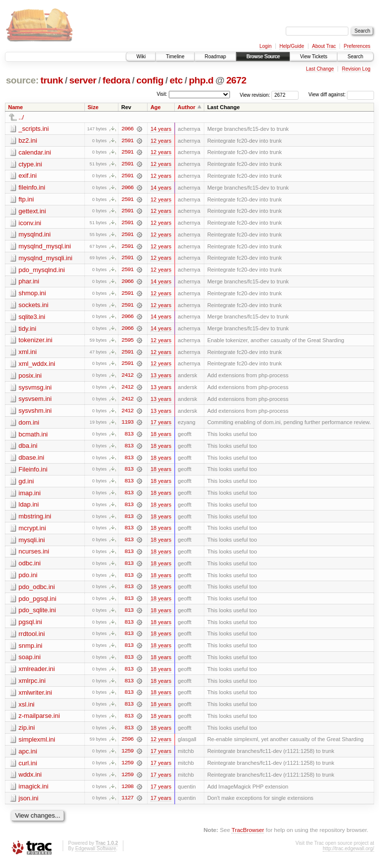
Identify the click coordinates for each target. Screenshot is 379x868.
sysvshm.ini (35, 413)
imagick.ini (34, 792)
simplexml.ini (37, 745)
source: (22, 80)
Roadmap (215, 57)
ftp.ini (26, 200)
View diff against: (341, 95)
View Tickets (314, 57)
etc (176, 80)
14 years (161, 129)
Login (265, 46)
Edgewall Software (95, 854)
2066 (127, 129)
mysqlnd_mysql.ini (45, 247)
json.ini (29, 804)
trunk (52, 80)
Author (187, 107)
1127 (127, 804)
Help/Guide (292, 46)
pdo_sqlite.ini (38, 614)
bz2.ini (28, 140)
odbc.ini (30, 567)
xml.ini (28, 354)
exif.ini (28, 176)
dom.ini (29, 425)
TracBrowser (248, 836)
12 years (161, 141)
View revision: (255, 95)
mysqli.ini (32, 543)
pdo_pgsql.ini (38, 603)
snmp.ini (31, 650)
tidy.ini (28, 330)
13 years (161, 378)
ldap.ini (29, 508)
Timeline (175, 57)
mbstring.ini (35, 520)
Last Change (320, 69)
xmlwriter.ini (36, 697)
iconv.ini (30, 223)
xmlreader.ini (37, 674)
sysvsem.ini (35, 401)
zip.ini (27, 733)
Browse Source (263, 57)
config (150, 80)
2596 (127, 745)
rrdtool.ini (32, 638)
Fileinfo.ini (33, 472)
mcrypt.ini (33, 532)
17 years (161, 425)
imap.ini (30, 496)
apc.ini (28, 757)
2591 (127, 141)
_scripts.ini (34, 129)
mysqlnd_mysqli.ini (46, 259)
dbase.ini (32, 460)
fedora (116, 80)
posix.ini (30, 377)
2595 (127, 342)
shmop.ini (33, 295)
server (83, 80)
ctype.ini (31, 164)
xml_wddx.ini (37, 366)
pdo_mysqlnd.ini (42, 271)
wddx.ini (30, 780)
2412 (127, 378)
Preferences (357, 46)
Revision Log (356, 69)
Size (93, 107)
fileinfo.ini (32, 188)
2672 (236, 80)
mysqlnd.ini (35, 235)
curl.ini (28, 769)
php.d (201, 80)
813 (129, 437)
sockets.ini (34, 306)
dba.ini (28, 449)
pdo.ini (28, 579)
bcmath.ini (33, 437)
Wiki (141, 57)
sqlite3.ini (32, 318)
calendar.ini (35, 152)
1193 (127, 425)
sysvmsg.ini (35, 389)
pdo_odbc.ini (37, 591)
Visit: (162, 94)
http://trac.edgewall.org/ (348, 854)
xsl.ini (27, 709)
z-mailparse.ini (39, 721)
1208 (127, 792)
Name (16, 107)
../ (21, 117)
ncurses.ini (34, 555)
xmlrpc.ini (32, 686)
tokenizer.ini (36, 342)
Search (355, 57)
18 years (161, 437)
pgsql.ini (31, 626)
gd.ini (26, 484)
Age (156, 107)
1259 (127, 757)
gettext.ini (33, 212)
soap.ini (30, 662)
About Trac (324, 46)
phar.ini (29, 283)
